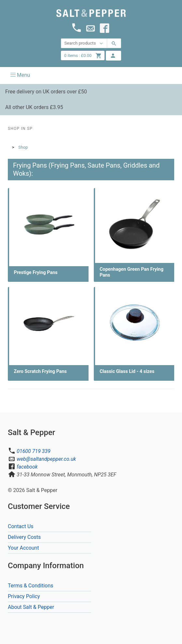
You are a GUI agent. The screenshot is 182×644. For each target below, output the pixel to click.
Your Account (23, 548)
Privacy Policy (24, 596)
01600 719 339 (34, 451)
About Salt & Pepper (31, 607)
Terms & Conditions (31, 586)
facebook (27, 467)
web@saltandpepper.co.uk (46, 459)
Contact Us (21, 526)
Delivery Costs (24, 537)
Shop (23, 147)
